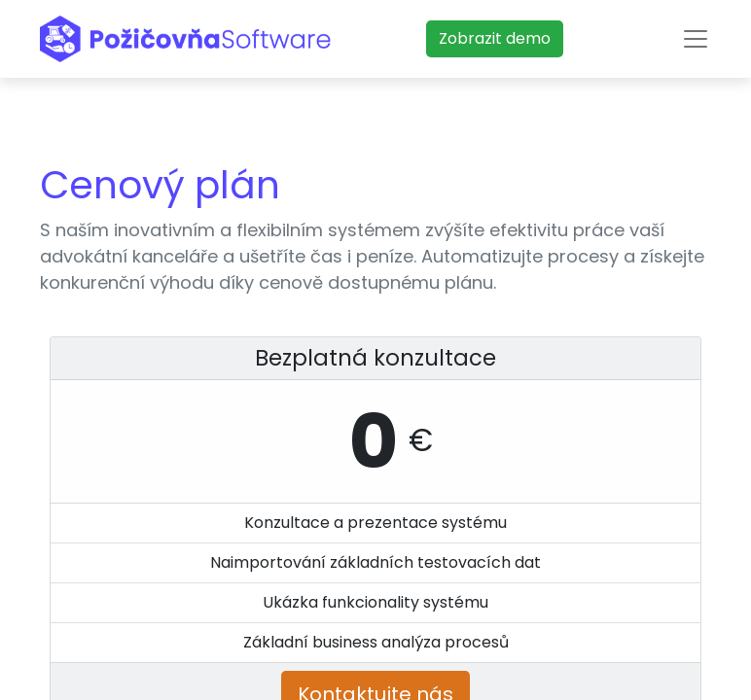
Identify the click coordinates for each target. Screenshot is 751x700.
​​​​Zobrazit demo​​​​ (495, 38)
